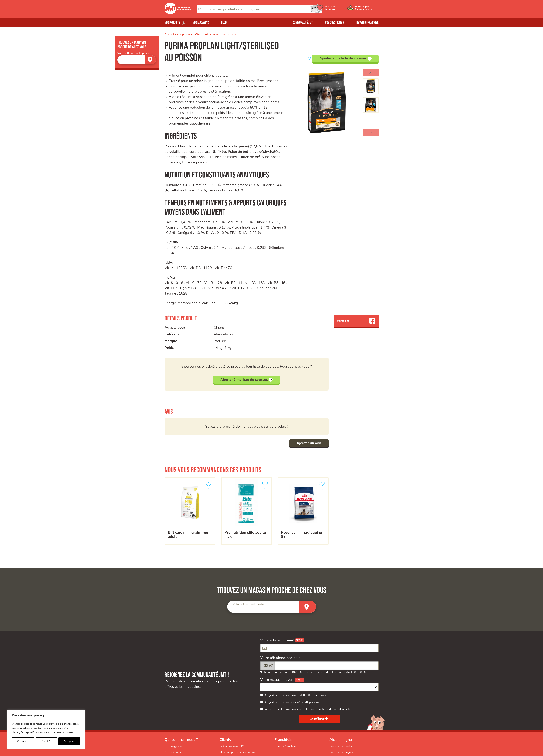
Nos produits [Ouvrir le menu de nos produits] (172, 23)
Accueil (169, 35)
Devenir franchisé (367, 23)
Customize (23, 741)
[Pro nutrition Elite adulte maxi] (247, 511)
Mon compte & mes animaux (237, 752)
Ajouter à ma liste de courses (345, 59)
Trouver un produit (341, 746)
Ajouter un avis (309, 443)
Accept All (69, 741)
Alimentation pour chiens (221, 35)
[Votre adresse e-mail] (319, 648)
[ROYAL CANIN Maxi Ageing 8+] (303, 511)
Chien (199, 35)
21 (266, 485)
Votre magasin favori (277, 680)
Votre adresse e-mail (277, 640)
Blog (224, 23)
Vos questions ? (335, 23)
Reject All (46, 741)
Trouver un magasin (342, 752)
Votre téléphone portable (280, 658)
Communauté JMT (303, 23)
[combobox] (260, 9)
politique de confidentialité (334, 709)
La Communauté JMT (233, 746)
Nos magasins (201, 23)
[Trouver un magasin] (151, 60)
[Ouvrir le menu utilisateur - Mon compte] (367, 9)
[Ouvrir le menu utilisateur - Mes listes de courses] (340, 9)
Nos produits (185, 35)
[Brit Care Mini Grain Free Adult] (190, 511)
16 (322, 485)
